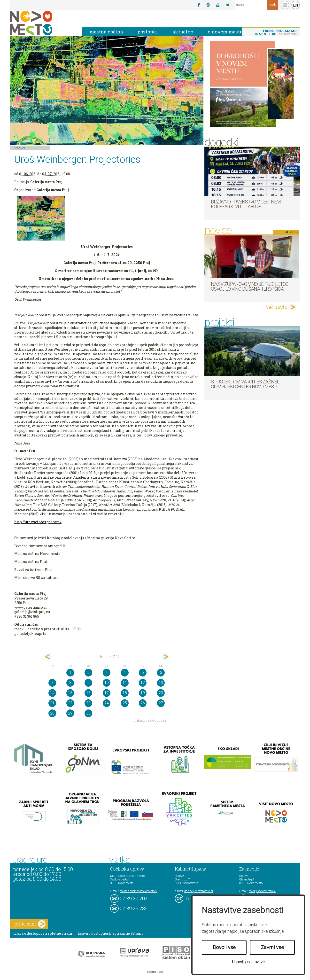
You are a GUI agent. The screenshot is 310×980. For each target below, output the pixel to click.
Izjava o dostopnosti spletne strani (43, 933)
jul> (165, 657)
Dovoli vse (224, 947)
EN (296, 5)
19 (143, 693)
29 (70, 713)
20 (161, 693)
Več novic (276, 307)
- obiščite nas (275, 32)
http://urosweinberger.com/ (38, 522)
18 (125, 693)
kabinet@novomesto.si (199, 891)
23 (88, 703)
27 (161, 703)
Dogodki (20, 147)
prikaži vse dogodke (150, 720)
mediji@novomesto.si (262, 891)
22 (70, 703)
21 (52, 703)
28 (52, 713)
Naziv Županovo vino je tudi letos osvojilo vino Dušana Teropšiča (250, 287)
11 (125, 683)
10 (107, 683)
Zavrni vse (272, 947)
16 (88, 693)
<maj (48, 657)
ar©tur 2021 (155, 972)
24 (107, 703)
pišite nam (30, 924)
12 (143, 683)
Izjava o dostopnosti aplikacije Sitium (110, 933)
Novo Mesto (42, 23)
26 (143, 703)
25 (125, 703)
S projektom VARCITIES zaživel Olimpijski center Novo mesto (245, 384)
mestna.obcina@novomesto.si (139, 891)
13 (161, 683)
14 (52, 693)
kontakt (285, 5)
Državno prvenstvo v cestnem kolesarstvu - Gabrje (246, 204)
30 (88, 713)
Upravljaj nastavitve (248, 962)
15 (70, 693)
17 (107, 693)
